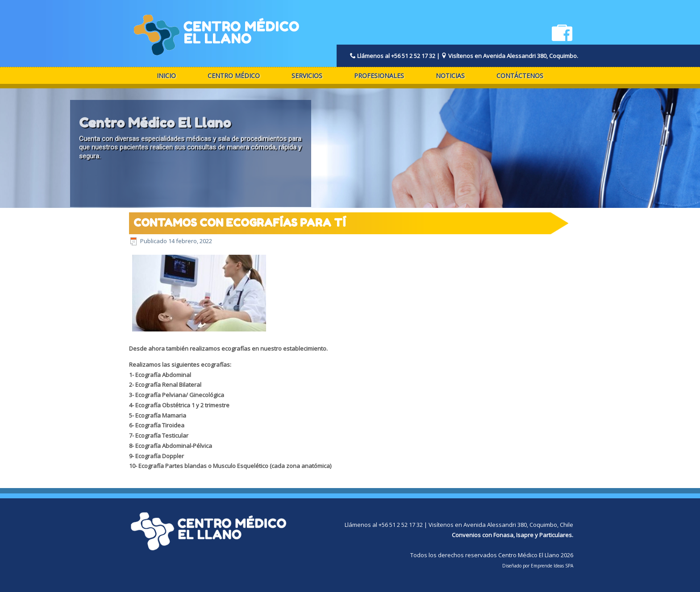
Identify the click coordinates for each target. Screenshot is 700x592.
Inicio (166, 76)
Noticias (450, 76)
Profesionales (379, 76)
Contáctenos (520, 76)
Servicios (307, 76)
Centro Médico (234, 76)
